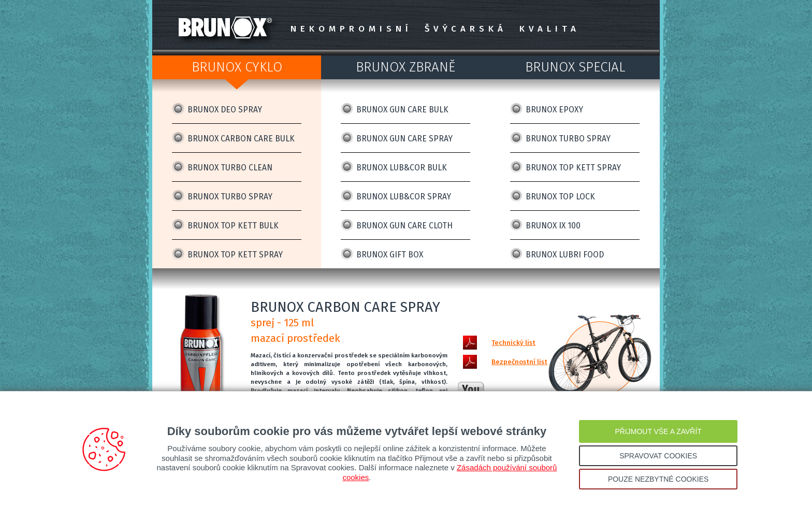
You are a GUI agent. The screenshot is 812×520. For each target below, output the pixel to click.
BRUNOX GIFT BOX (390, 255)
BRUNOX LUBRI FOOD (565, 255)
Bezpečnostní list (519, 362)
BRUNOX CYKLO (237, 67)
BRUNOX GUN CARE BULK (402, 110)
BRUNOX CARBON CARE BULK (241, 139)
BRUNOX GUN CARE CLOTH (404, 226)
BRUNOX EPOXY (554, 110)
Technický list (513, 343)
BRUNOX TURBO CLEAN (230, 168)
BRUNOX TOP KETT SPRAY (235, 255)
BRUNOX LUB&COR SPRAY (404, 197)
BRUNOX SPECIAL (575, 67)
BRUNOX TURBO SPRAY (230, 197)
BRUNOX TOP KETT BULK (233, 226)
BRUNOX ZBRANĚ (405, 67)
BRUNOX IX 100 (553, 226)
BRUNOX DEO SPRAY (225, 110)
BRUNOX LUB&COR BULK (402, 168)
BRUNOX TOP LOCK (560, 197)
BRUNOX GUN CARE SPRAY (404, 139)
